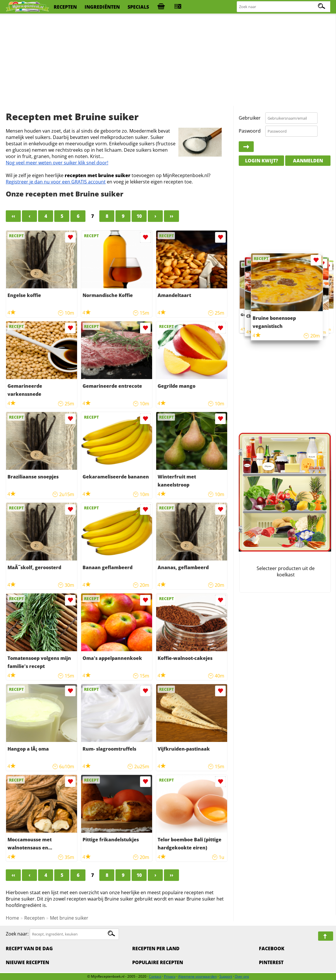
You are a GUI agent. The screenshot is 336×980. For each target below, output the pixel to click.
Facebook (272, 949)
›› (171, 216)
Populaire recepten (158, 962)
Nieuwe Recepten (27, 962)
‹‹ (13, 216)
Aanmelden (308, 161)
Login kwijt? (262, 161)
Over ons (242, 976)
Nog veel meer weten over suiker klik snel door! (57, 163)
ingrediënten (102, 7)
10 (139, 216)
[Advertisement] (168, 61)
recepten (65, 7)
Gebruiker (250, 118)
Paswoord (250, 131)
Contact (155, 976)
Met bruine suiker (69, 918)
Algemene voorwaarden (197, 976)
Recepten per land (156, 949)
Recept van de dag (29, 949)
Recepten (34, 918)
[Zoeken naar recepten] (284, 7)
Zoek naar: (17, 934)
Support (226, 976)
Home (12, 918)
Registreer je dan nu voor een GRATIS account (56, 182)
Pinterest (271, 962)
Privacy (170, 976)
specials (138, 7)
